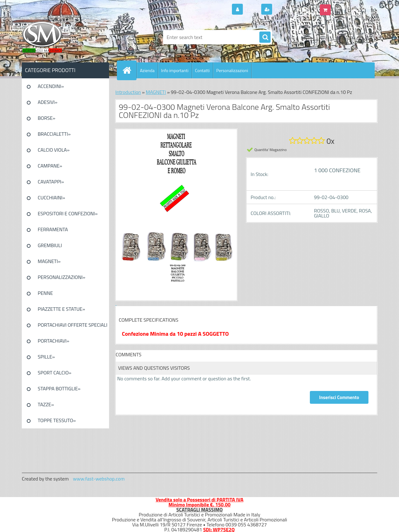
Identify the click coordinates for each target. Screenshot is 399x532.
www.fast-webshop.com (99, 479)
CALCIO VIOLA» (54, 150)
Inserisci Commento (339, 397)
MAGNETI (156, 92)
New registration (292, 10)
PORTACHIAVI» (53, 341)
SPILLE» (46, 357)
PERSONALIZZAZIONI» (62, 277)
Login (251, 10)
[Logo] (65, 37)
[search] (265, 37)
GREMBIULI (50, 245)
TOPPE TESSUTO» (57, 420)
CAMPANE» (50, 166)
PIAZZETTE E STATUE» (61, 309)
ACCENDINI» (51, 86)
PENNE (45, 293)
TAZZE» (46, 404)
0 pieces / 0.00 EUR (353, 7)
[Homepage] (129, 70)
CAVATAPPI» (51, 182)
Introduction (128, 92)
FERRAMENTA (53, 229)
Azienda (147, 70)
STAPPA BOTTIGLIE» (59, 388)
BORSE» (46, 118)
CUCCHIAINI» (51, 198)
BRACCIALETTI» (54, 134)
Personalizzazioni (232, 70)
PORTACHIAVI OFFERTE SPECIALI (72, 325)
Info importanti (175, 70)
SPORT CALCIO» (55, 373)
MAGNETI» (49, 261)
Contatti (202, 70)
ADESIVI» (48, 102)
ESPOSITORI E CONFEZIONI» (68, 213)
